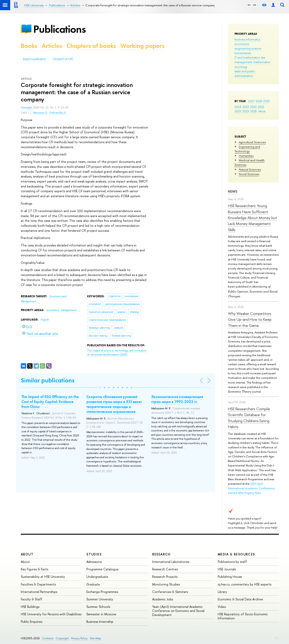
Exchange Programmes (102, 592)
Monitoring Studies (166, 584)
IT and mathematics (247, 57)
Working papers (142, 46)
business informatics (247, 39)
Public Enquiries (32, 622)
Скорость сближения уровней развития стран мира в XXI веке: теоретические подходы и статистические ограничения (114, 404)
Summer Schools (98, 607)
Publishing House (230, 577)
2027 (251, 101)
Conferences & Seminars (170, 592)
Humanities (246, 156)
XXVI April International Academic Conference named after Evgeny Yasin (251, 488)
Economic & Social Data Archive (240, 599)
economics (242, 44)
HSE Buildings (30, 607)
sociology (241, 67)
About (27, 554)
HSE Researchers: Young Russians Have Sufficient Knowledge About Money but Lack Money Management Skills (252, 218)
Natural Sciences (250, 169)
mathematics (262, 62)
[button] (100, 388)
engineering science (248, 48)
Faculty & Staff (32, 599)
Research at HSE (63, 59)
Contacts (48, 638)
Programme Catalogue (102, 569)
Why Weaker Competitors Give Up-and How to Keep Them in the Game (250, 319)
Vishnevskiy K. (58, 113)
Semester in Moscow (101, 614)
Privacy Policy (79, 638)
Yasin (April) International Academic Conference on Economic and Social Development (178, 611)
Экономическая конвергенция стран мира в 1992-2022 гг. (177, 399)
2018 (253, 111)
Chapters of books (91, 46)
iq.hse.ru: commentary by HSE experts (245, 584)
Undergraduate (97, 577)
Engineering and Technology (247, 149)
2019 (246, 111)
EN (255, 5)
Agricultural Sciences (252, 142)
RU (249, 5)
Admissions (94, 562)
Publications (59, 29)
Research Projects (165, 577)
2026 (259, 101)
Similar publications (48, 380)
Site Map (95, 638)
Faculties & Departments (38, 584)
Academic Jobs (163, 599)
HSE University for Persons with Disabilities (51, 614)
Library (222, 592)
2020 (238, 111)
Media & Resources (236, 554)
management (243, 62)
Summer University (100, 599)
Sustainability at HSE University (43, 577)
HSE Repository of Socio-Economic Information (243, 616)
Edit (277, 637)
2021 (261, 107)
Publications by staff (232, 562)
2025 (266, 101)
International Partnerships (39, 592)
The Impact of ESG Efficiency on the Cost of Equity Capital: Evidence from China (50, 402)
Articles (52, 46)
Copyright (62, 638)
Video (222, 607)
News (233, 191)
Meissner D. (40, 113)
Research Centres (165, 569)
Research (161, 554)
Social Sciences (249, 174)
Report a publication (34, 59)
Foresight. (27, 108)
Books (29, 46)
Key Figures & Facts (34, 569)
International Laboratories (171, 562)
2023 (246, 107)
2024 (238, 107)
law (263, 57)
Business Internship (100, 622)
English (45, 320)
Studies (94, 554)
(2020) (117, 353)
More (262, 111)
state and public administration (245, 73)
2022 (253, 107)
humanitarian (243, 53)
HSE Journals (227, 569)
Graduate (93, 584)
